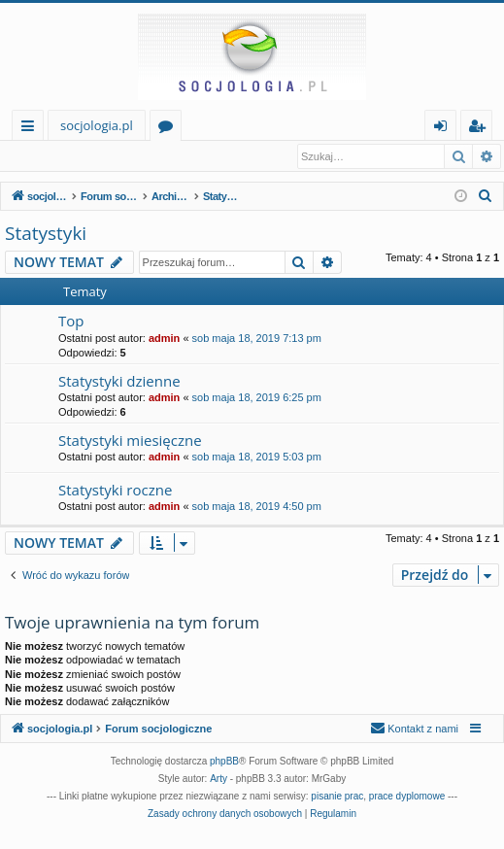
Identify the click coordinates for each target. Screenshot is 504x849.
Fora (169, 129)
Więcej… (32, 129)
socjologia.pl (97, 125)
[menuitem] (486, 197)
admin (164, 339)
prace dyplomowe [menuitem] (407, 797)
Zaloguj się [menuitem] (444, 129)
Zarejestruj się (143, 156)
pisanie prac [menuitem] (337, 797)
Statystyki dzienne (119, 382)
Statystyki (46, 234)
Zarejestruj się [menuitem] (482, 129)
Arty (218, 780)
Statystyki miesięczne (130, 441)
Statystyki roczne (115, 491)
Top (71, 322)
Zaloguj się (50, 156)
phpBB (224, 762)
